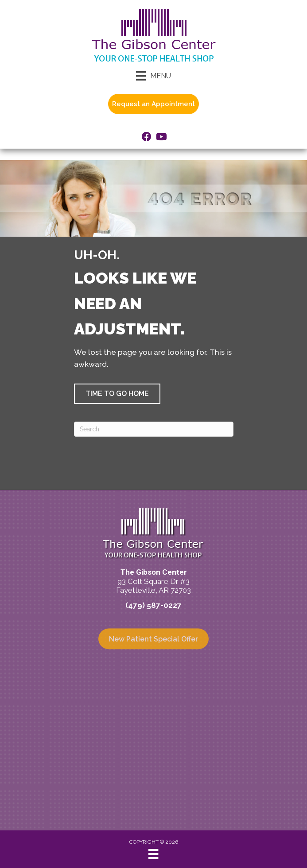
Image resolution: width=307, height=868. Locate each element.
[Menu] (153, 76)
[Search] (154, 429)
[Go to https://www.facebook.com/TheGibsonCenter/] (147, 138)
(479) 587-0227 (153, 605)
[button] (117, 394)
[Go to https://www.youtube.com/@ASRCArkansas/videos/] (161, 138)
